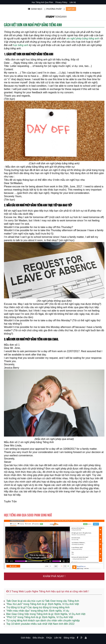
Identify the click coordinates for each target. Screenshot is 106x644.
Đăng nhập (69, 638)
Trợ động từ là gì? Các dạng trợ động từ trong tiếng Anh (38, 607)
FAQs (49, 638)
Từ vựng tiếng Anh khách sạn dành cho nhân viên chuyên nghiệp (43, 621)
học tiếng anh (21, 45)
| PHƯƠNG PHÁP (53, 9)
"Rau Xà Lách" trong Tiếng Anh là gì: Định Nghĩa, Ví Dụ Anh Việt (43, 604)
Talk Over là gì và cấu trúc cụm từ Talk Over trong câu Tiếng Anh (43, 601)
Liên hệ (73, 2)
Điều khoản (38, 638)
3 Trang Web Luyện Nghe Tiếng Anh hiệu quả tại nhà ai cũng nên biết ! (48, 591)
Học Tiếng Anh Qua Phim (42, 2)
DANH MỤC (35, 9)
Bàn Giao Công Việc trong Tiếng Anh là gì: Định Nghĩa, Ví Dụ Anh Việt (46, 614)
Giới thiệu (26, 638)
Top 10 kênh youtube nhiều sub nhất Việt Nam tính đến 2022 (40, 624)
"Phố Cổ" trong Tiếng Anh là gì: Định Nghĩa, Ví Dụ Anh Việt (40, 617)
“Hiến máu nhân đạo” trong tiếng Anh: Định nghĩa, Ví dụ (38, 611)
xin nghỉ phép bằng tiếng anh (83, 39)
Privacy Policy (61, 2)
